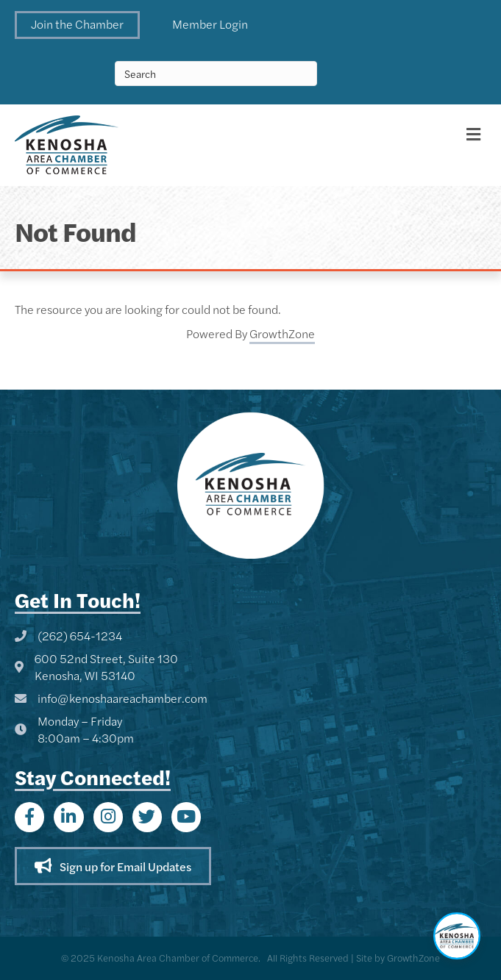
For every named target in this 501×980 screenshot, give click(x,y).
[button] (77, 25)
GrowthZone (282, 333)
